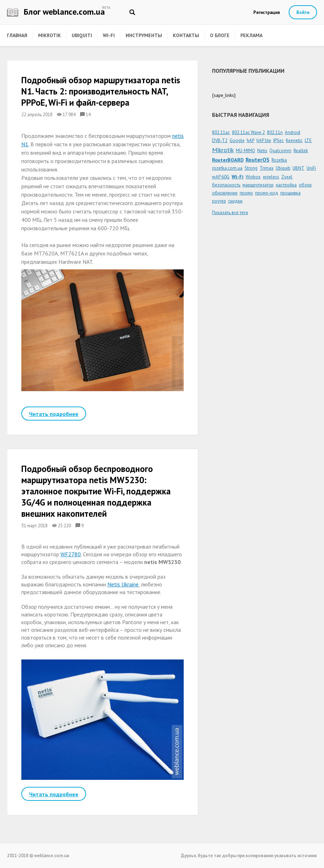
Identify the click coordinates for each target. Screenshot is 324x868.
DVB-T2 (220, 140)
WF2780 (71, 554)
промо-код (267, 193)
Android (293, 132)
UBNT (298, 168)
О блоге (220, 35)
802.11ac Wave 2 (248, 132)
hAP (251, 140)
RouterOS (258, 160)
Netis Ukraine (123, 584)
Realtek (301, 151)
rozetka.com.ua (227, 168)
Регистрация (267, 12)
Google (237, 140)
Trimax (267, 168)
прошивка (290, 193)
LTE (308, 140)
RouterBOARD (228, 160)
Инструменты (144, 35)
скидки (235, 201)
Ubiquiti (82, 35)
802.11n (275, 132)
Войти (303, 12)
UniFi (311, 168)
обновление (225, 193)
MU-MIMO (245, 151)
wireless (271, 177)
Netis (262, 151)
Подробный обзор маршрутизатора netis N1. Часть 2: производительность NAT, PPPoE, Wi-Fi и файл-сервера (101, 91)
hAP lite (264, 140)
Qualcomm (280, 151)
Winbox (253, 177)
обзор (305, 185)
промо (246, 193)
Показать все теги (230, 213)
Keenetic (294, 140)
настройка (286, 185)
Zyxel (287, 177)
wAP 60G (221, 177)
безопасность (226, 185)
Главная (17, 35)
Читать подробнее (54, 414)
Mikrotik (50, 35)
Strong (251, 168)
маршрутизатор (258, 185)
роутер (219, 201)
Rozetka (279, 160)
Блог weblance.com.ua (56, 12)
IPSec (279, 140)
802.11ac (221, 132)
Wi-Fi (109, 35)
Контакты (186, 35)
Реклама (251, 35)
